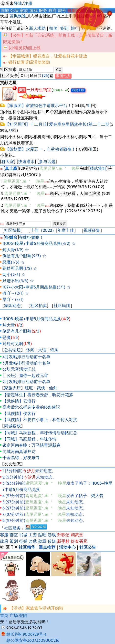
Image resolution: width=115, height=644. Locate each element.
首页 (4, 616)
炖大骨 (9, 250)
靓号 (62, 11)
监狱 (33, 542)
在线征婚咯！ (31, 238)
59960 (96, 16)
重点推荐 (47, 548)
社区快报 (12, 231)
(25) (46, 76)
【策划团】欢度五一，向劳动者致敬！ (40, 149)
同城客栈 (12, 426)
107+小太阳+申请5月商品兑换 (30, 287)
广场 (14, 616)
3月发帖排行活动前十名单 (26, 363)
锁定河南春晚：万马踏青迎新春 (31, 446)
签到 (64, 29)
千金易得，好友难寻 (21, 458)
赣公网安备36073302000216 (33, 641)
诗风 (54, 350)
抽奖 (53, 29)
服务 (43, 11)
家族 (24, 11)
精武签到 (98, 169)
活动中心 (67, 548)
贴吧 (42, 535)
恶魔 (7, 263)
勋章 (42, 542)
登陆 (18, 4)
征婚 (23, 542)
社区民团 (62, 306)
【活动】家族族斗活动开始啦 (36, 609)
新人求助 (37, 29)
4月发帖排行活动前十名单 (26, 357)
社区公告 (88, 548)
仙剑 (53, 388)
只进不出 (11, 281)
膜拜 (22, 90)
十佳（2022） (43, 231)
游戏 (33, 11)
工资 (33, 535)
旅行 (75, 29)
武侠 (41, 388)
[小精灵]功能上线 (25, 48)
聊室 (14, 535)
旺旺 (29, 388)
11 (91, 149)
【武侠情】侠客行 (19, 414)
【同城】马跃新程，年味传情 (29, 439)
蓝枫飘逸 (18, 16)
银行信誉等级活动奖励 (29, 62)
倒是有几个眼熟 (17, 256)
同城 (5, 11)
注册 (28, 4)
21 (89, 106)
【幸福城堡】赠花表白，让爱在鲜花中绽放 (48, 56)
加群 (94, 29)
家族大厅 (12, 388)
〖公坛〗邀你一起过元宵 (25, 376)
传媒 (52, 542)
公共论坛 (12, 350)
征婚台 (11, 238)
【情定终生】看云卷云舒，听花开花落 (38, 395)
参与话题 (47, 162)
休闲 (30, 350)
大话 (42, 350)
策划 (14, 542)
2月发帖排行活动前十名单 (26, 382)
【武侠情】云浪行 (19, 401)
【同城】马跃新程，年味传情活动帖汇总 (40, 433)
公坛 (14, 11)
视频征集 (92, 231)
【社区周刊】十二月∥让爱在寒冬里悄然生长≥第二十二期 (57, 125)
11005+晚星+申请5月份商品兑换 (32, 244)
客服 (4, 535)
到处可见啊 (13, 269)
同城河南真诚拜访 (19, 452)
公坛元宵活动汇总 (19, 370)
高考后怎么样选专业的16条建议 (31, 408)
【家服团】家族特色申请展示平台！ (38, 106)
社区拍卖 (39, 306)
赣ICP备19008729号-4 (24, 635)
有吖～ (9, 293)
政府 (52, 11)
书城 (23, 535)
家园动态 (12, 306)
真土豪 (11, 169)
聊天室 (8, 162)
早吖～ (9, 300)
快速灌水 (26, 162)
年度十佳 (66, 231)
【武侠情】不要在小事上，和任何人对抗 (40, 420)
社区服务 (12, 528)
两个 (7, 275)
